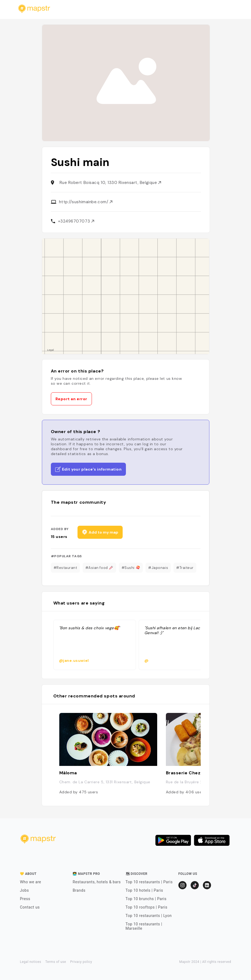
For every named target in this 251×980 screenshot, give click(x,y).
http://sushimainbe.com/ (86, 202)
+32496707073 (76, 221)
